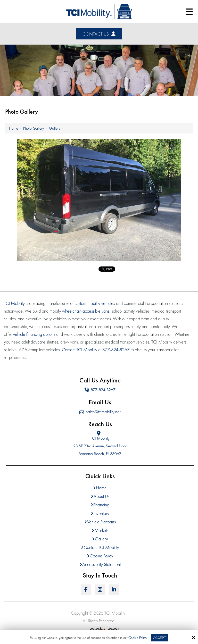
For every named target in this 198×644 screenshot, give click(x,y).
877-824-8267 (100, 390)
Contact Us (99, 34)
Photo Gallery (34, 128)
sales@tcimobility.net (100, 412)
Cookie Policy (138, 638)
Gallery (55, 128)
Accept (160, 638)
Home (14, 128)
